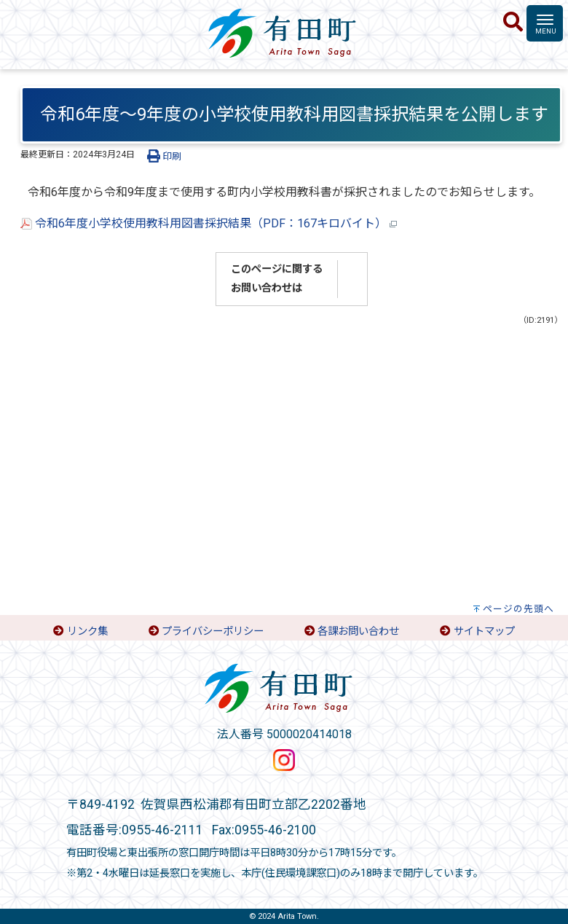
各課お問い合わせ (358, 631)
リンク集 (87, 631)
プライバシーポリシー (213, 631)
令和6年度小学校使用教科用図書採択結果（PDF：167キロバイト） (209, 223)
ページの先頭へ (518, 609)
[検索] (513, 23)
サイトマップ (484, 631)
